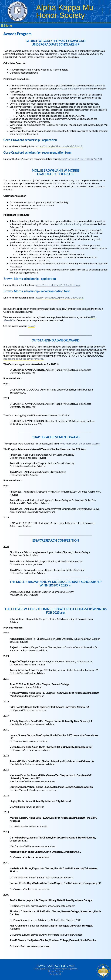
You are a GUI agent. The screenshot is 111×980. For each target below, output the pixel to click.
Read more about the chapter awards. (80, 443)
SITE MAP (69, 966)
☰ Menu (6, 25)
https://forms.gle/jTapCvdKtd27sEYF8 (81, 159)
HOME (41, 966)
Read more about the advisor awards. (23, 359)
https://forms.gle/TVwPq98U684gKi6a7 (58, 285)
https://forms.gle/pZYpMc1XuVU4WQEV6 (59, 297)
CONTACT (54, 966)
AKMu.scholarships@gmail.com (73, 88)
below (31, 326)
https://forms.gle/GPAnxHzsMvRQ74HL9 (59, 146)
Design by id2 (56, 974)
